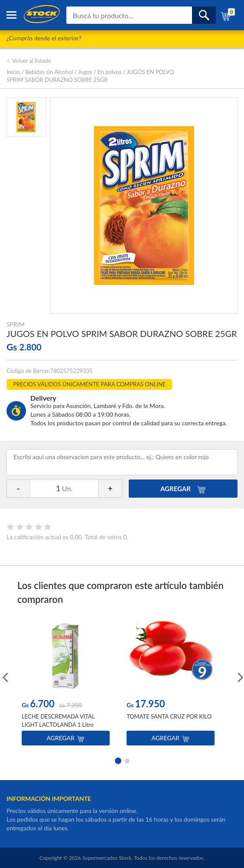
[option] (66, 683)
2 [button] (127, 760)
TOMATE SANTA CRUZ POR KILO (169, 716)
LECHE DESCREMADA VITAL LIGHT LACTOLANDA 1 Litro (58, 720)
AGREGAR (183, 489)
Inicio (13, 72)
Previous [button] (4, 677)
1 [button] (117, 760)
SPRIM (16, 324)
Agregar (66, 738)
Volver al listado (29, 61)
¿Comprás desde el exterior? (44, 38)
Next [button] (240, 677)
